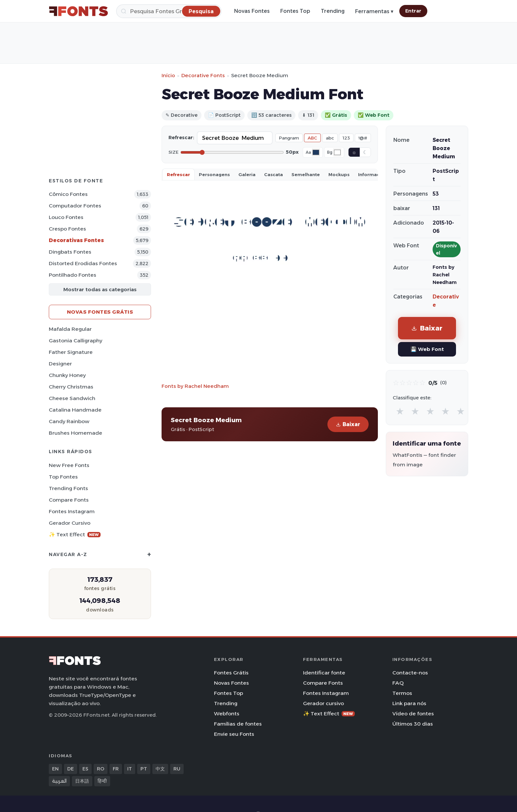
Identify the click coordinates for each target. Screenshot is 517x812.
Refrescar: (181, 138)
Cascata (274, 174)
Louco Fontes (66, 217)
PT (144, 769)
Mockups (339, 174)
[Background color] (337, 152)
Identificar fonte (324, 673)
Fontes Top (295, 11)
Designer (60, 364)
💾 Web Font (427, 349)
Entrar (413, 11)
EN (55, 769)
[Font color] (316, 152)
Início (168, 75)
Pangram (289, 138)
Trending (333, 11)
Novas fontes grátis (100, 312)
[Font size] (232, 152)
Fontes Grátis (231, 673)
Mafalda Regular (70, 329)
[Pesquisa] (169, 11)
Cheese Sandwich (72, 398)
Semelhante (306, 174)
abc (330, 138)
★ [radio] (400, 411)
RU (177, 769)
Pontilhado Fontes (73, 275)
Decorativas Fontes (76, 240)
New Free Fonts (69, 465)
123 (346, 138)
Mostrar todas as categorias (100, 289)
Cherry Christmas (71, 387)
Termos (402, 693)
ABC (312, 138)
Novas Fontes (252, 11)
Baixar (348, 424)
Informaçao (372, 174)
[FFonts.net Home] (78, 11)
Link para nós (409, 703)
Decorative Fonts (203, 75)
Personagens (214, 174)
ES (85, 769)
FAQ (398, 683)
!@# (363, 138)
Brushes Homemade (76, 433)
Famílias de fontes (238, 724)
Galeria (247, 174)
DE (71, 769)
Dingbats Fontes (70, 252)
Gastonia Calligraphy (76, 341)
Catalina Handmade (75, 410)
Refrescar (178, 174)
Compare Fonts (69, 500)
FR (116, 769)
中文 (160, 769)
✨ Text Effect (75, 534)
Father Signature (71, 352)
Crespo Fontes (67, 229)
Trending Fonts (68, 488)
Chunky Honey (67, 375)
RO (101, 769)
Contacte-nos (410, 673)
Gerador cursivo (70, 523)
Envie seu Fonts (234, 734)
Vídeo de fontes (413, 714)
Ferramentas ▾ (374, 11)
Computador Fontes (75, 206)
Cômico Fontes (68, 194)
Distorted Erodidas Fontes (83, 263)
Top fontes (63, 477)
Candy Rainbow (69, 421)
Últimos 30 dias (413, 724)
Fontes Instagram (72, 511)
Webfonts (227, 714)
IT (130, 769)
